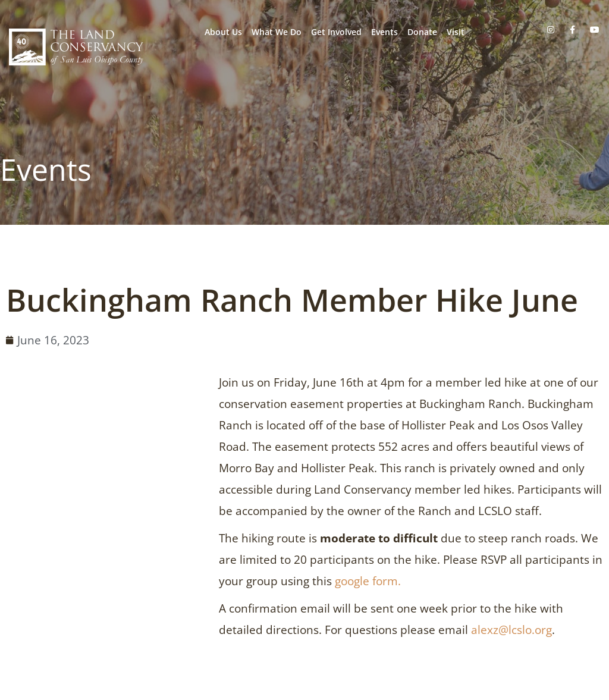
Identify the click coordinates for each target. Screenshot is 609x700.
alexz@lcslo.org (511, 630)
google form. (368, 581)
